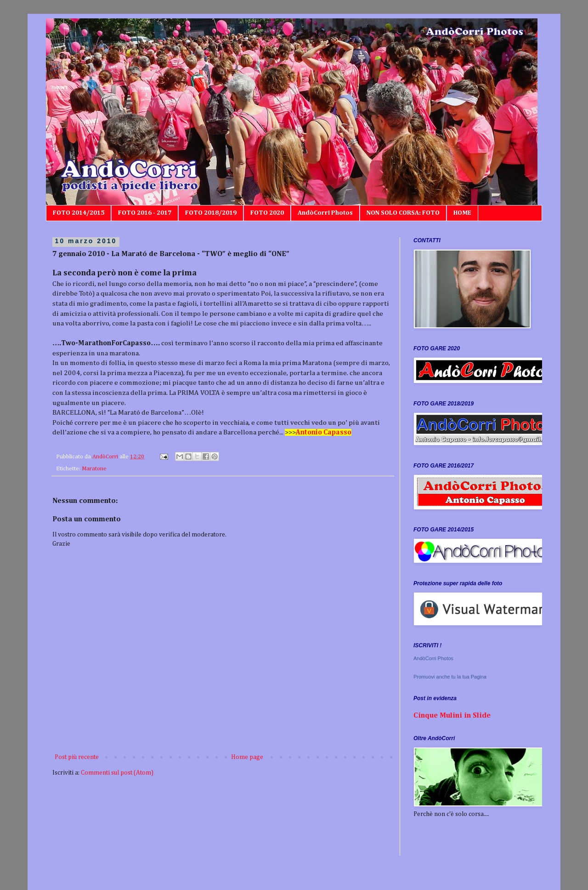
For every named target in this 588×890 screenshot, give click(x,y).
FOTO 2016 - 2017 (145, 213)
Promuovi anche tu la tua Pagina (450, 677)
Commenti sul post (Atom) (117, 773)
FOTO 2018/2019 (211, 213)
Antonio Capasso (324, 432)
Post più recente (77, 757)
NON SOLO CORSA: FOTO (403, 213)
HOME (462, 213)
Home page (247, 757)
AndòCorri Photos (325, 213)
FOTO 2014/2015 (79, 213)
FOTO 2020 (267, 213)
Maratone (94, 469)
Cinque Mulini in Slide (452, 716)
